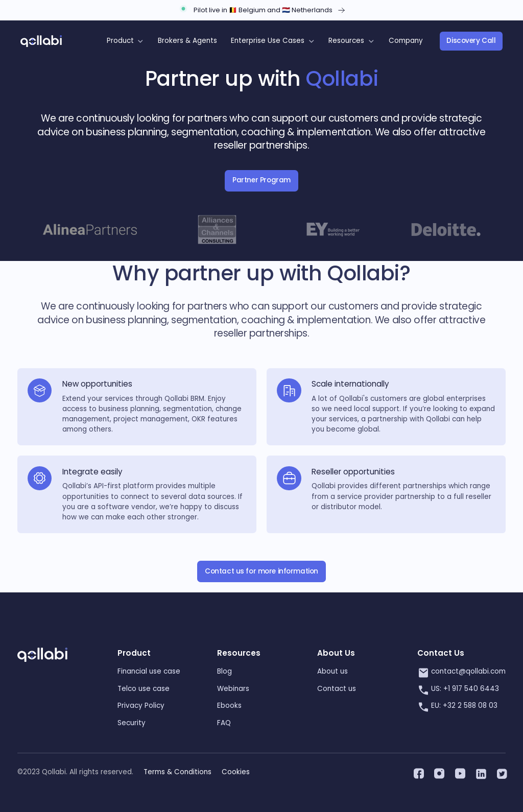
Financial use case (149, 671)
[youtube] (459, 772)
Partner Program (261, 180)
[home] (41, 41)
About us (332, 671)
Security (132, 723)
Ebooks (229, 706)
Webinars (233, 689)
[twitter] (501, 772)
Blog (224, 671)
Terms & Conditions (177, 772)
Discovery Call (471, 41)
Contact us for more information (261, 571)
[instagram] (438, 772)
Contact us (337, 689)
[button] (125, 41)
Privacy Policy (141, 706)
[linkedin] (480, 772)
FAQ (224, 723)
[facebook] (418, 772)
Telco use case (144, 689)
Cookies (236, 772)
